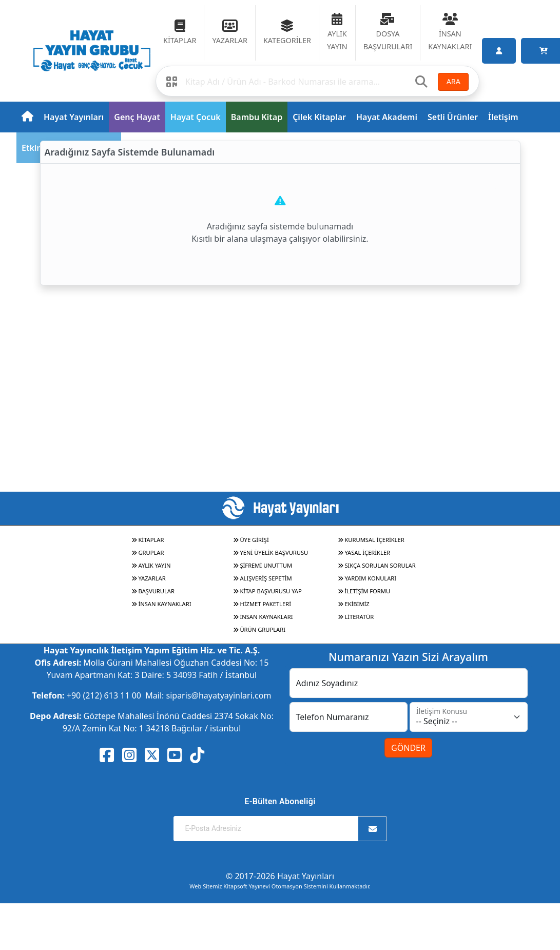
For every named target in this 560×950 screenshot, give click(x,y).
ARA (453, 81)
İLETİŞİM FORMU (364, 591)
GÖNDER (408, 748)
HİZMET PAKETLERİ (262, 604)
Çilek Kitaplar (319, 117)
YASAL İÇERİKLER (364, 552)
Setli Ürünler (453, 117)
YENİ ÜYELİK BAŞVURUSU (271, 552)
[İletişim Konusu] (469, 717)
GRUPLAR (148, 552)
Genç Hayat (137, 117)
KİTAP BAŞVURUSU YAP (267, 591)
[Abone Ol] (373, 829)
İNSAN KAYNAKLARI (161, 604)
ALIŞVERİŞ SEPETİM (263, 578)
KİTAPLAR (148, 540)
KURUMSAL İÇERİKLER (371, 540)
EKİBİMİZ (354, 604)
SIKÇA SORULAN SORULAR (377, 565)
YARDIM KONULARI (367, 578)
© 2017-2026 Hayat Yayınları (280, 876)
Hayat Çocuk (196, 117)
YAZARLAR (149, 578)
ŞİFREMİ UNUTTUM (263, 565)
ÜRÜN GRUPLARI (259, 629)
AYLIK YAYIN (151, 565)
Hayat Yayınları (74, 117)
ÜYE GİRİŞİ (251, 540)
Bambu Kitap (257, 117)
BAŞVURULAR (153, 591)
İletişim (503, 117)
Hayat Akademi (387, 117)
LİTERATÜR (356, 617)
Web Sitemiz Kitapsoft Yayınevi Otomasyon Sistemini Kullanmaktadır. (280, 886)
